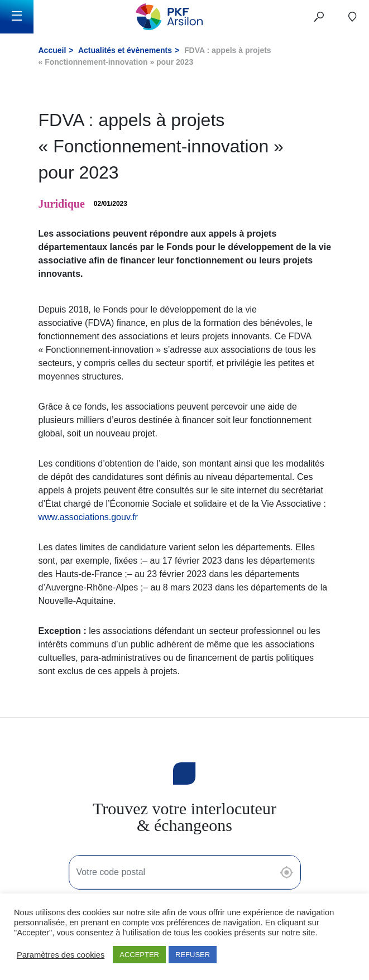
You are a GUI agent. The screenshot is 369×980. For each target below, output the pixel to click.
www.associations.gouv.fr (88, 517)
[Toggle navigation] (17, 17)
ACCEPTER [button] (139, 955)
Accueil (52, 50)
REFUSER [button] (193, 955)
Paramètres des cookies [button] (61, 955)
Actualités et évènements (125, 50)
